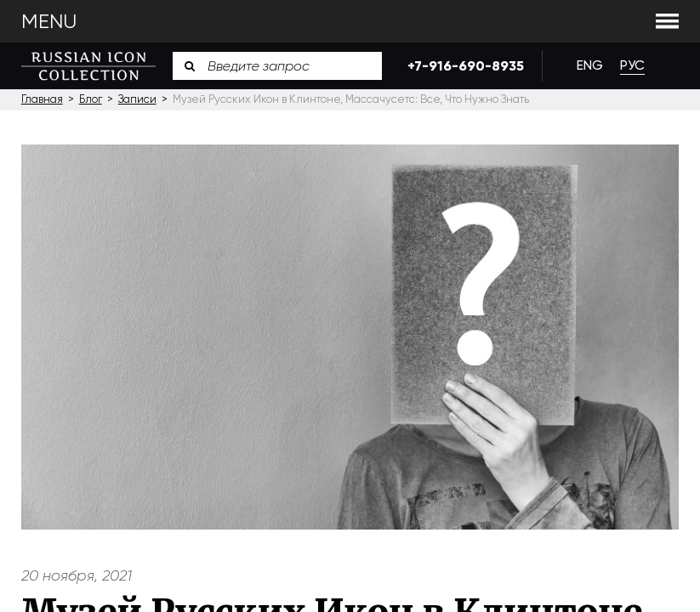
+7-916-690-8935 (462, 66)
